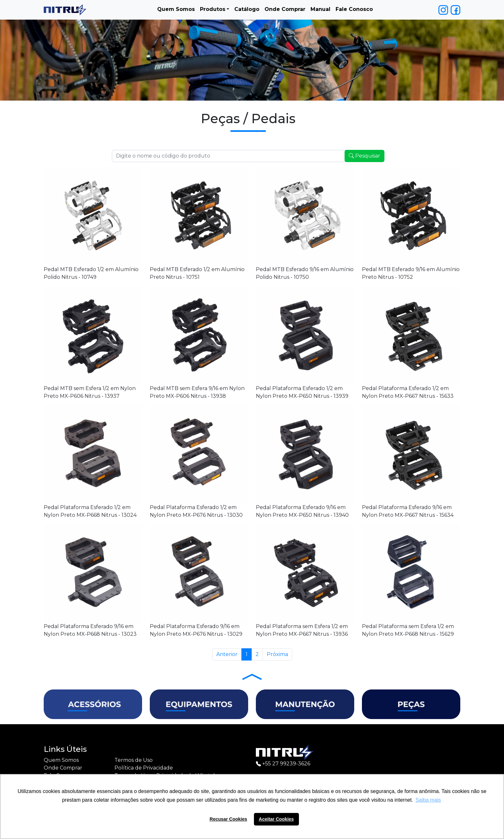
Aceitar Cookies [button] (276, 819)
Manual (320, 9)
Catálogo (247, 9)
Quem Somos (176, 9)
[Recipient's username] (229, 156)
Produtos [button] (213, 9)
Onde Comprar (285, 9)
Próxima (277, 654)
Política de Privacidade (144, 768)
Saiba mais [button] (428, 800)
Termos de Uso (134, 760)
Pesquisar (364, 156)
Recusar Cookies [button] (228, 819)
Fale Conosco (354, 9)
